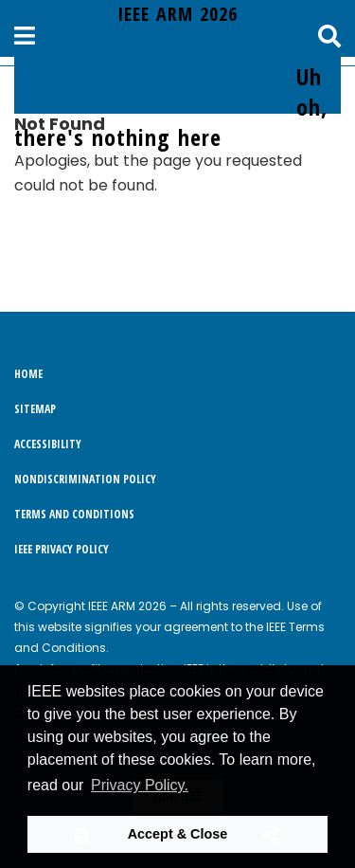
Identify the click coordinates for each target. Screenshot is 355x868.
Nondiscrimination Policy (85, 479)
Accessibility (48, 444)
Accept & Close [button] (178, 834)
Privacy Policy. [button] (140, 785)
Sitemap (35, 409)
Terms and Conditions (74, 514)
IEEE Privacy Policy (62, 549)
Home (28, 374)
